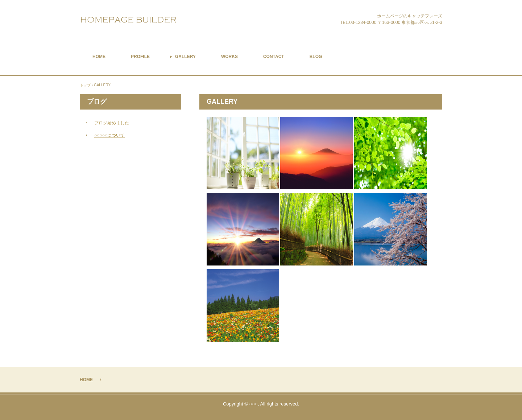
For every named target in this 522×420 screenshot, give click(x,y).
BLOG (316, 57)
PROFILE (140, 57)
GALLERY (185, 57)
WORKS (229, 57)
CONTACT (274, 57)
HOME (99, 57)
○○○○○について (109, 135)
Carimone (144, 20)
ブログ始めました (112, 123)
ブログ (97, 102)
